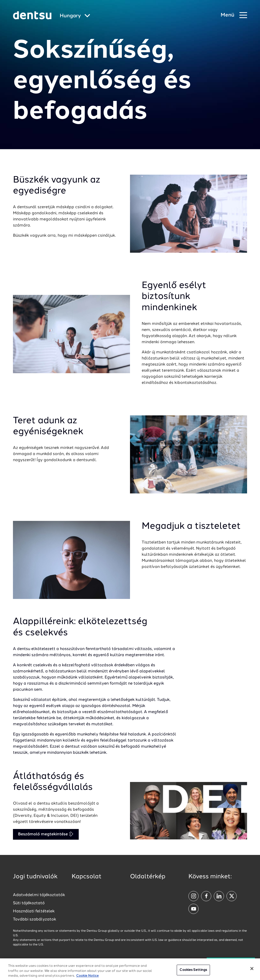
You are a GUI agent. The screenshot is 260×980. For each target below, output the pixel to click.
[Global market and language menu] (75, 16)
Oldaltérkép (148, 877)
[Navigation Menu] (234, 15)
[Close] (252, 974)
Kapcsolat (87, 877)
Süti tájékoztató (29, 903)
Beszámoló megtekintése (46, 834)
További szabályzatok (35, 919)
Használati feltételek (34, 911)
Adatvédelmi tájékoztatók (39, 895)
